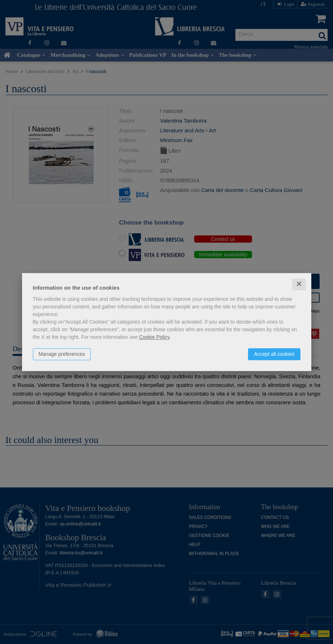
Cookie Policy (154, 337)
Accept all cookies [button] (274, 354)
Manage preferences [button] (62, 354)
